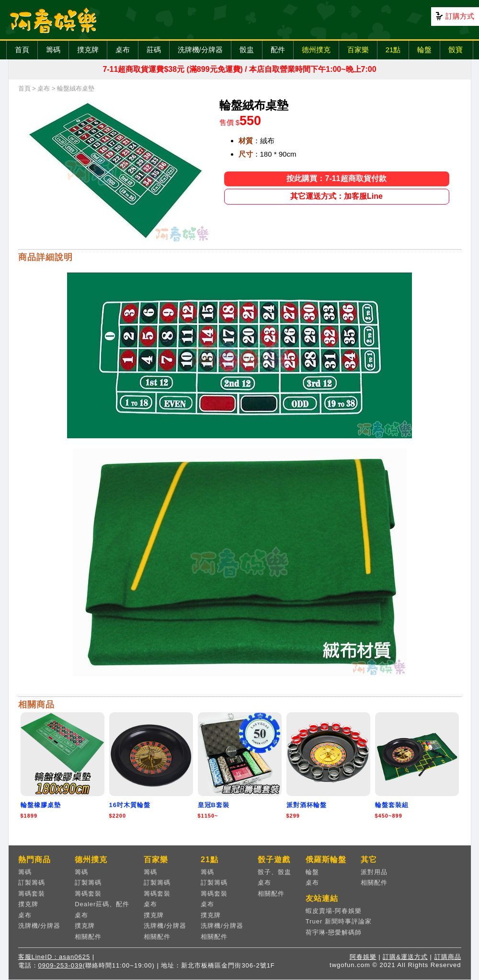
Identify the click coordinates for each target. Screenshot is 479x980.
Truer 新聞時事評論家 (339, 921)
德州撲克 (316, 50)
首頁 (22, 50)
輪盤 (424, 50)
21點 (393, 50)
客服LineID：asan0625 (54, 957)
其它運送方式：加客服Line (336, 196)
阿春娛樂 (363, 957)
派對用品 (374, 872)
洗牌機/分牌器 (200, 50)
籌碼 (53, 50)
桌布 (123, 50)
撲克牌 (88, 50)
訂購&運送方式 (405, 957)
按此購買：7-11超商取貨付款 (336, 178)
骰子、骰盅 (274, 872)
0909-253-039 (61, 965)
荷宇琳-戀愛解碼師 (334, 932)
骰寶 (456, 50)
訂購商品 (448, 957)
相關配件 (88, 937)
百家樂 (358, 50)
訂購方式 (460, 16)
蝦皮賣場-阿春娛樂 (334, 911)
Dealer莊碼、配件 (102, 904)
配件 (278, 50)
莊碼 (154, 50)
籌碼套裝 (32, 894)
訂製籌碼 (32, 883)
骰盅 (247, 50)
